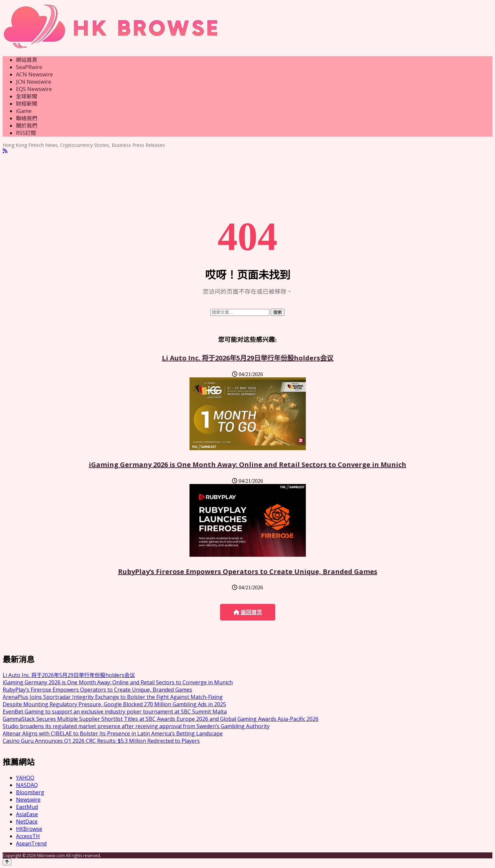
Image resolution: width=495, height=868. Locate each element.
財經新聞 (27, 104)
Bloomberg (30, 792)
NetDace (27, 821)
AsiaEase (27, 814)
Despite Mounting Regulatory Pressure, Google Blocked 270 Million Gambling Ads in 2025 (114, 704)
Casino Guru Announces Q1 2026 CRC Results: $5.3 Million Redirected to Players (101, 741)
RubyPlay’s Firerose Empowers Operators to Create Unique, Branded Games (248, 572)
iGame (24, 111)
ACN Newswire (34, 74)
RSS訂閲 (26, 133)
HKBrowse (29, 829)
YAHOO (25, 778)
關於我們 (27, 126)
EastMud (27, 807)
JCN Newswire (34, 82)
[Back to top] (7, 862)
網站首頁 (27, 60)
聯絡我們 (27, 118)
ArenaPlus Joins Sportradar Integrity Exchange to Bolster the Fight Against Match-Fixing (113, 697)
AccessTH (28, 836)
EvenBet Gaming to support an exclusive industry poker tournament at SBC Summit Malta (115, 712)
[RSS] (5, 151)
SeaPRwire (29, 67)
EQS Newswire (34, 89)
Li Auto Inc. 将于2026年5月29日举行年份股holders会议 (248, 358)
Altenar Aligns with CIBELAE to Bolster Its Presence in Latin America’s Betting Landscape (113, 733)
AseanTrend (31, 843)
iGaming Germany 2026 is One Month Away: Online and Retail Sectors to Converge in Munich (247, 465)
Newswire (28, 800)
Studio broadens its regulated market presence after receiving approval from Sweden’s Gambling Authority (136, 726)
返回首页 (248, 612)
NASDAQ (27, 785)
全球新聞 (27, 96)
